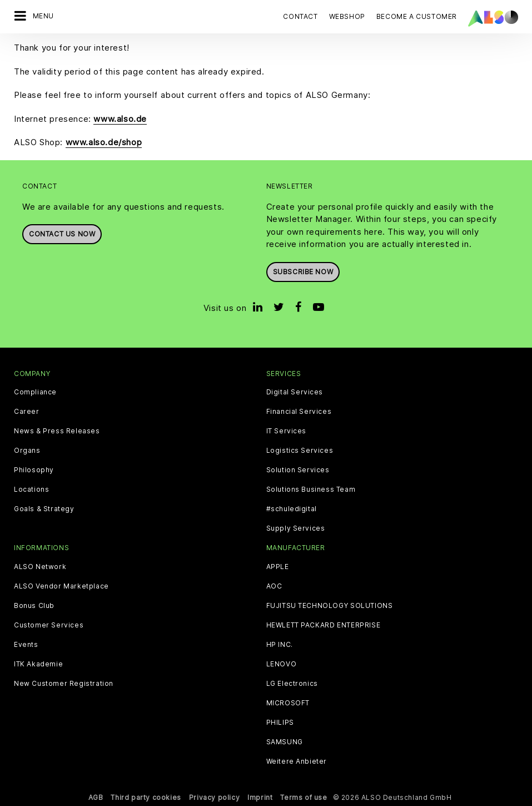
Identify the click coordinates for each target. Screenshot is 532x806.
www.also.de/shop (104, 142)
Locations (31, 489)
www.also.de (120, 119)
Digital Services (295, 392)
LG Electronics (292, 684)
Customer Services (49, 625)
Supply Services (296, 528)
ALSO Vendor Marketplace (61, 586)
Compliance (35, 392)
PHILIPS (280, 723)
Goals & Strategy (44, 509)
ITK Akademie (38, 664)
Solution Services (298, 470)
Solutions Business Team (311, 489)
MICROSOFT (288, 703)
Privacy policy (214, 797)
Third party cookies (146, 797)
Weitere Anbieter (297, 762)
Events (26, 645)
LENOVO (282, 664)
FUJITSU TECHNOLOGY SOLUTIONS (330, 606)
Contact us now (62, 234)
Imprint (260, 797)
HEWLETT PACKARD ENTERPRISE (324, 625)
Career (27, 412)
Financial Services (299, 412)
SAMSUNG (285, 742)
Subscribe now (303, 272)
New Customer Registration (64, 684)
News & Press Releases (57, 431)
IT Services (287, 431)
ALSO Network (40, 567)
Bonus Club (34, 606)
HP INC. (280, 645)
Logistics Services (300, 451)
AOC (274, 586)
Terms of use (304, 797)
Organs (27, 451)
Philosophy (34, 470)
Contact (300, 16)
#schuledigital (292, 509)
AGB (96, 797)
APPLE (278, 567)
